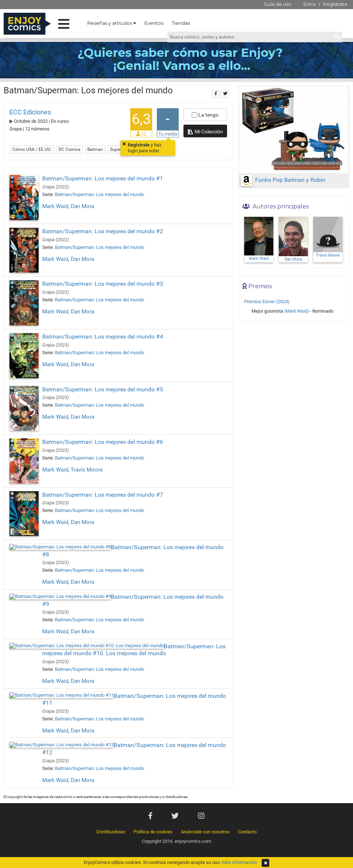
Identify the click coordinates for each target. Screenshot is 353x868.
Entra (310, 4)
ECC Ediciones (30, 112)
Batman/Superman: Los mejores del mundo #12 (104, 703)
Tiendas (181, 23)
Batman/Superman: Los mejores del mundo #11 (104, 660)
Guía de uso (278, 4)
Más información (239, 862)
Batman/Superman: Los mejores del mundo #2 (103, 231)
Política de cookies (153, 782)
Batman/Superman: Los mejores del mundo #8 (103, 526)
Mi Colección (205, 132)
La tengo (205, 115)
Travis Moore (87, 470)
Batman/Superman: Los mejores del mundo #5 (103, 389)
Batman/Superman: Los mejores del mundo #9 (103, 569)
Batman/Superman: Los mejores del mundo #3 (103, 284)
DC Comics (70, 149)
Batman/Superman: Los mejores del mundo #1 (103, 178)
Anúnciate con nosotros (205, 782)
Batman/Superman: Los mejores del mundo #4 (103, 337)
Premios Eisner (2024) (267, 302)
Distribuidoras (111, 782)
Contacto (247, 782)
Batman (95, 149)
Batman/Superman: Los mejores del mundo (100, 194)
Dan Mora (82, 206)
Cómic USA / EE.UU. (32, 149)
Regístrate (335, 4)
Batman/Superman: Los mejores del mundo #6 (103, 442)
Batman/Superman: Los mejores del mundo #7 (103, 484)
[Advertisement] (294, 375)
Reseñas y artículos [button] (112, 23)
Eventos (154, 23)
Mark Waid (55, 206)
